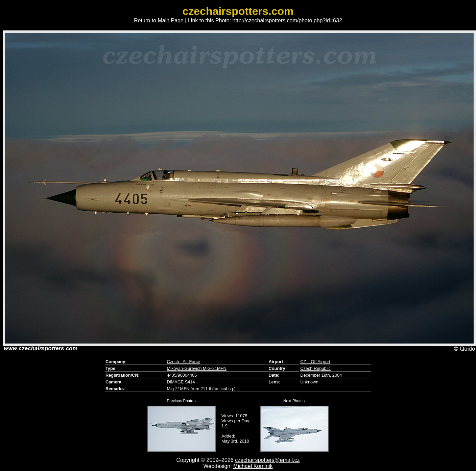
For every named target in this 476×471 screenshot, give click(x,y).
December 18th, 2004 (321, 375)
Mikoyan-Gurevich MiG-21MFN (196, 368)
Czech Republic (315, 368)
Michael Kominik (253, 466)
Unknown (309, 382)
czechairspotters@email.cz (267, 460)
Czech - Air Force (183, 362)
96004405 (187, 375)
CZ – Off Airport (315, 362)
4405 (171, 375)
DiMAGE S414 (181, 382)
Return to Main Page (159, 20)
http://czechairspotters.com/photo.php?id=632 (287, 20)
